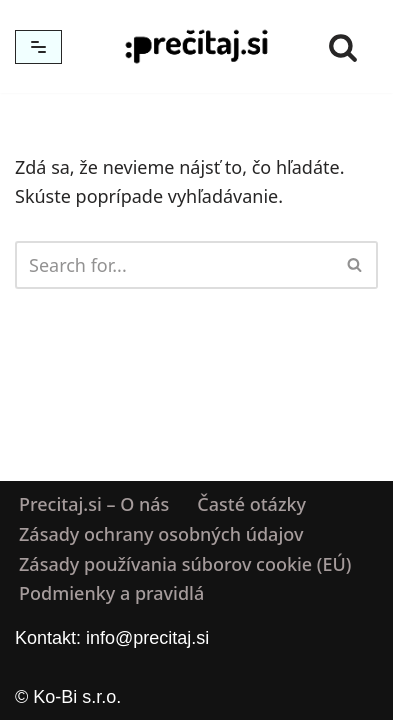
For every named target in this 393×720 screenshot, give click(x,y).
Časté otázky (251, 504)
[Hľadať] (343, 47)
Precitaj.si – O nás (94, 504)
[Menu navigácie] (38, 47)
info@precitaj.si (147, 638)
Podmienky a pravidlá (111, 594)
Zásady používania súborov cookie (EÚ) (185, 564)
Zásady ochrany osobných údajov (161, 534)
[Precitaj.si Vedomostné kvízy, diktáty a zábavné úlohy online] (197, 46)
